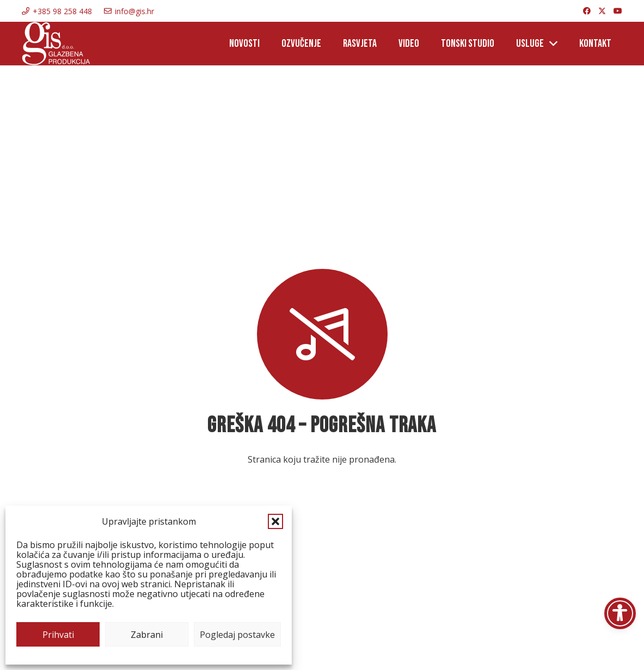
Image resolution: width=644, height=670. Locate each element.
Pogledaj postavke (237, 635)
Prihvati (58, 635)
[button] (275, 521)
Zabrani (147, 635)
